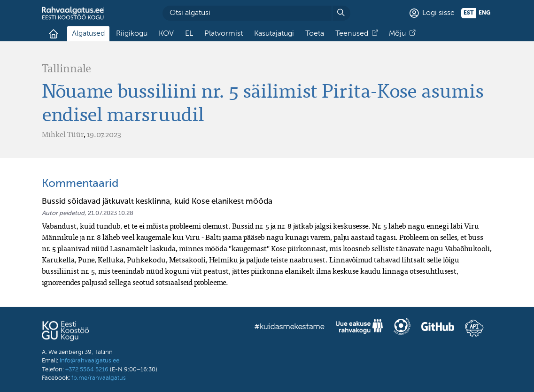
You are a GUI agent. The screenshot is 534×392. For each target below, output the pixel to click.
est (469, 13)
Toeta (315, 34)
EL (189, 34)
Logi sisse (438, 13)
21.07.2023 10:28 (111, 213)
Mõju (397, 34)
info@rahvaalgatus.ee (89, 361)
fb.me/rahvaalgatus (99, 378)
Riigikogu (132, 34)
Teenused (352, 34)
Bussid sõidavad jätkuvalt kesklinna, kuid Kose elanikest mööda (157, 202)
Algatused (88, 34)
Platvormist (224, 34)
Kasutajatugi (274, 34)
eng (484, 13)
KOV (166, 34)
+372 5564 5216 (87, 370)
